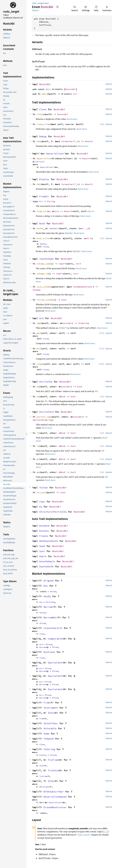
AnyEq (47, 596)
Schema (37, 290)
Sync (42, 551)
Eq (41, 507)
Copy (42, 502)
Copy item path (57, 7)
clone (40, 114)
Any (46, 586)
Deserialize (54, 154)
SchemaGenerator (83, 287)
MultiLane (44, 787)
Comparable (55, 639)
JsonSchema (46, 259)
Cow (61, 264)
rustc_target (38, 3)
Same (46, 734)
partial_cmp (44, 417)
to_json (41, 492)
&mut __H (84, 228)
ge (38, 472)
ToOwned (49, 739)
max (39, 333)
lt (38, 433)
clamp (40, 364)
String (51, 201)
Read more (72, 119)
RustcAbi (45, 84)
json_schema (44, 287)
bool (64, 300)
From (46, 703)
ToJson (44, 488)
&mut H (88, 238)
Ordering (84, 323)
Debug (43, 136)
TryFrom (53, 760)
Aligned (49, 581)
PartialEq (46, 382)
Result (89, 141)
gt (38, 459)
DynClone (49, 652)
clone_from (43, 124)
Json (63, 492)
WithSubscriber (54, 792)
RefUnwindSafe (49, 541)
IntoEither (51, 723)
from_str (42, 211)
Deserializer (46, 167)
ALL (48, 89)
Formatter (67, 141)
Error (40, 162)
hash (39, 228)
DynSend (44, 526)
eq (38, 387)
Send (42, 546)
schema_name (44, 264)
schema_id (42, 274)
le (38, 446)
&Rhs (61, 396)
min (39, 349)
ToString (49, 749)
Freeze (44, 536)
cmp (39, 323)
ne (38, 396)
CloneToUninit (53, 628)
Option (37, 420)
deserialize (44, 158)
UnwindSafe (46, 566)
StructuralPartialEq (53, 512)
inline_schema (45, 300)
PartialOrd (46, 412)
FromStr (44, 196)
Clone (43, 109)
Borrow (48, 607)
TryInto (53, 770)
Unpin (43, 556)
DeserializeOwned (55, 797)
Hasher (54, 228)
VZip (51, 781)
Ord (41, 318)
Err (41, 201)
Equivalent (55, 663)
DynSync (44, 531)
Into (51, 713)
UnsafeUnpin (47, 561)
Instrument (51, 708)
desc (44, 94)
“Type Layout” (84, 835)
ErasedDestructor (55, 807)
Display (44, 179)
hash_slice (43, 238)
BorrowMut (50, 617)
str (75, 94)
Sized (46, 247)
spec (47, 3)
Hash (42, 223)
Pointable (50, 728)
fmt (39, 141)
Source (35, 10)
